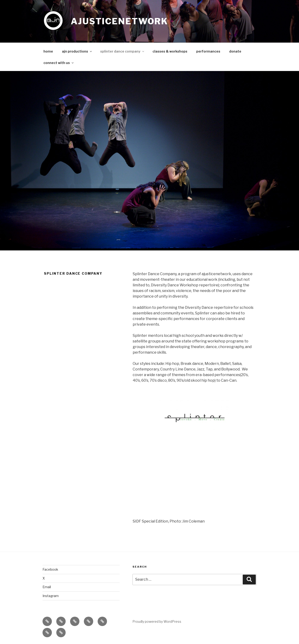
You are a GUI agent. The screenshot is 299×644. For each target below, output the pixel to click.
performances (208, 51)
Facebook (50, 569)
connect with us (59, 63)
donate (235, 51)
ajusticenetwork (119, 21)
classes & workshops (170, 51)
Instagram (51, 596)
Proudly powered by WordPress (157, 621)
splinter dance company (123, 51)
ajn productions (77, 51)
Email (47, 587)
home (48, 51)
